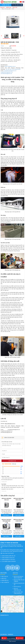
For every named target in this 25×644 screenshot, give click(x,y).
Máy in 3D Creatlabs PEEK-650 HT (19, 499)
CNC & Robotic (5, 582)
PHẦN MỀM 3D (5, 580)
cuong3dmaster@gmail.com (10, 71)
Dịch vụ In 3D (17, 587)
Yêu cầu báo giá (17, 5)
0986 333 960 (6, 5)
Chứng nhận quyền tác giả (8, 556)
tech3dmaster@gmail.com (6, 73)
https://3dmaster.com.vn (10, 66)
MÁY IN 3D (9, 7)
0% (21, 468)
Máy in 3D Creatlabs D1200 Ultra (19, 520)
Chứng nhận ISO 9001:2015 (8, 558)
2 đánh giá (14, 464)
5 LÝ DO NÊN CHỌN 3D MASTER (8, 561)
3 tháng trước (4, 482)
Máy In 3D (15, 7)
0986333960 (17, 69)
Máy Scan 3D (5, 576)
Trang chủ (2, 7)
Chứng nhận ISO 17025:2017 (8, 560)
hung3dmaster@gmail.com (6, 72)
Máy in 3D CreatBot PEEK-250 (6, 499)
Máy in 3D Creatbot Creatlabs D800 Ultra (6, 521)
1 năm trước (4, 491)
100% (21, 466)
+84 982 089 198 (10, 69)
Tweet (2, 46)
